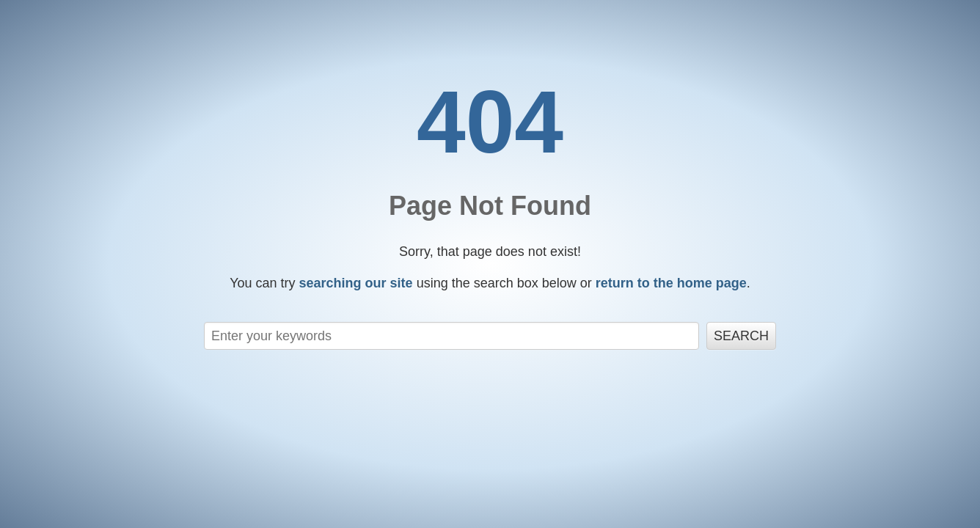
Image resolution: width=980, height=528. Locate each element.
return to (671, 283)
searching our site (356, 283)
